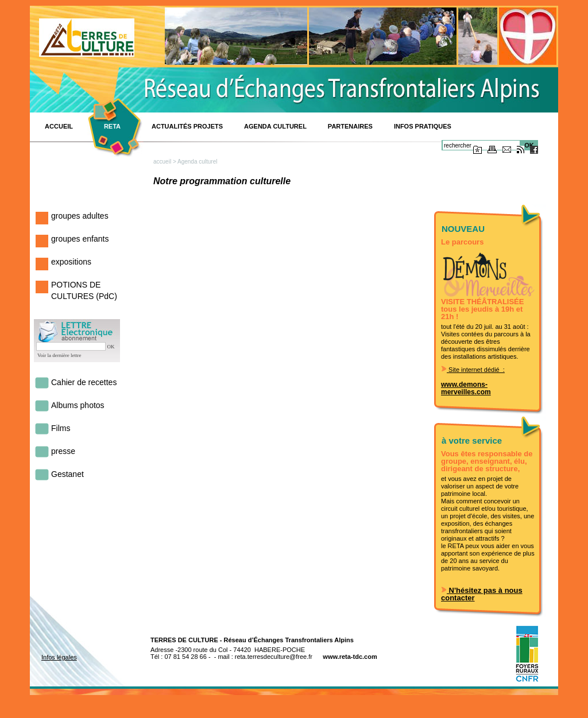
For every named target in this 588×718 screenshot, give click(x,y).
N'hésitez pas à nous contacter (482, 594)
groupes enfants (80, 239)
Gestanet (67, 474)
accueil (162, 162)
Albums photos (78, 405)
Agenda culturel (275, 126)
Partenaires (350, 126)
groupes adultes (80, 216)
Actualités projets (187, 126)
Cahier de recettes (84, 382)
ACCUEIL (59, 126)
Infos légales (59, 657)
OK (111, 347)
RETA (112, 126)
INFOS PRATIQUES (423, 126)
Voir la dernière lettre (59, 355)
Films (61, 428)
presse (63, 451)
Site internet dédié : (473, 370)
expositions (71, 262)
